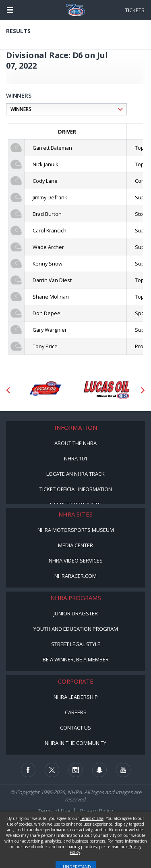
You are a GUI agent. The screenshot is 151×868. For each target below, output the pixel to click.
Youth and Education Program (76, 629)
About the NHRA (75, 443)
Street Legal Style (76, 644)
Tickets (135, 10)
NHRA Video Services (76, 561)
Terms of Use (54, 811)
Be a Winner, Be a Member (76, 659)
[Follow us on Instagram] (76, 770)
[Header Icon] (10, 10)
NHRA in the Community (75, 743)
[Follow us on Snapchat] (99, 770)
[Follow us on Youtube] (123, 770)
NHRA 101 (76, 458)
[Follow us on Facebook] (28, 770)
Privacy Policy (97, 811)
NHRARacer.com (75, 576)
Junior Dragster (76, 613)
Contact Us (75, 728)
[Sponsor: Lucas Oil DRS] (45, 390)
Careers (76, 712)
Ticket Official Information (76, 489)
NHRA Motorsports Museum (76, 530)
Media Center (75, 545)
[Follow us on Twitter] (52, 770)
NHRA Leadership (76, 697)
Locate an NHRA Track (75, 474)
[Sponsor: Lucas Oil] (107, 390)
